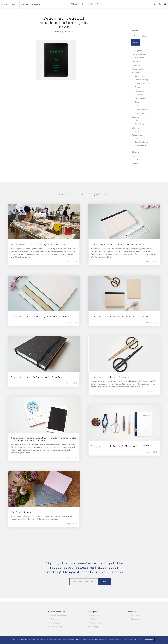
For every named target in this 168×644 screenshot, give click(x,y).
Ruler (137, 102)
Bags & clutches (141, 142)
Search (136, 42)
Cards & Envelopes (142, 80)
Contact (36, 4)
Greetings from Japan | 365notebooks (118, 245)
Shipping (54, 619)
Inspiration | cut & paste (110, 377)
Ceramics (136, 61)
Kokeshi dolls (137, 69)
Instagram (135, 615)
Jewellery (136, 65)
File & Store (140, 124)
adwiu (60, 32)
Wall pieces (139, 58)
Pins (136, 138)
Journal (25, 4)
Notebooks (139, 91)
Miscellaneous (140, 146)
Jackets (138, 131)
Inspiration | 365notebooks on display (120, 317)
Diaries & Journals (142, 83)
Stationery (136, 73)
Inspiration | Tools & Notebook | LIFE (120, 446)
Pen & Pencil (140, 98)
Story (15, 4)
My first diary (21, 512)
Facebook (135, 619)
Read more (149, 640)
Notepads (139, 95)
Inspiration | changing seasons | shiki (40, 317)
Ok (140, 640)
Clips (137, 120)
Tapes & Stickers (141, 113)
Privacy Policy (56, 627)
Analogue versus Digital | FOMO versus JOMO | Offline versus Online (44, 439)
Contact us (55, 623)
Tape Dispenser (141, 109)
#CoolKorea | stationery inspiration (38, 245)
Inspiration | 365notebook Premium (37, 377)
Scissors (138, 106)
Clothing (135, 128)
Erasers (138, 87)
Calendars (139, 76)
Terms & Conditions (59, 615)
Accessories (137, 135)
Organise (136, 117)
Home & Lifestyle (139, 54)
